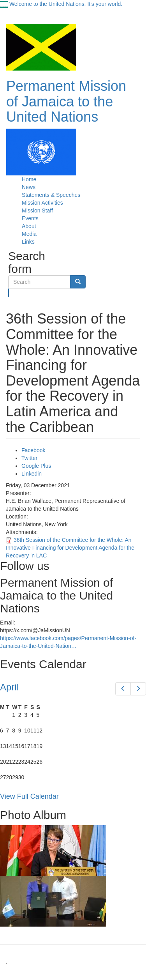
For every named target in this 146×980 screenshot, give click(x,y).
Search (9, 293)
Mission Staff (37, 211)
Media (29, 234)
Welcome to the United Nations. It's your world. (66, 4)
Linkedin (32, 474)
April (9, 687)
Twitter (29, 458)
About (29, 226)
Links (28, 242)
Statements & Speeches (51, 195)
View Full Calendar (29, 796)
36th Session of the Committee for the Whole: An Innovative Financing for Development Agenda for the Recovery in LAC (70, 548)
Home (29, 179)
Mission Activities (42, 203)
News (29, 187)
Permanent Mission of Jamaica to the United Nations (66, 101)
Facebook (33, 450)
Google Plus (36, 466)
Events (30, 218)
